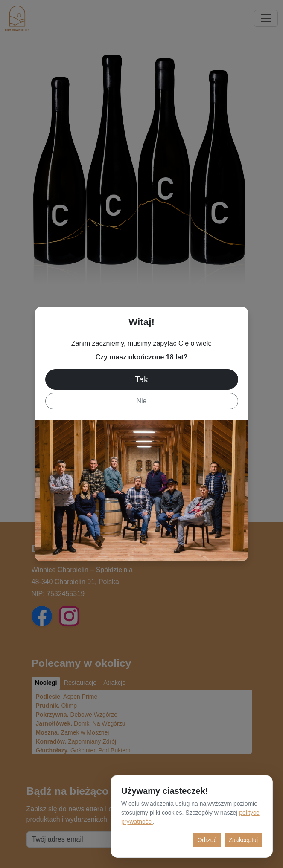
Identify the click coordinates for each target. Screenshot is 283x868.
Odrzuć (207, 840)
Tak (141, 379)
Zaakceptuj (243, 840)
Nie (141, 401)
